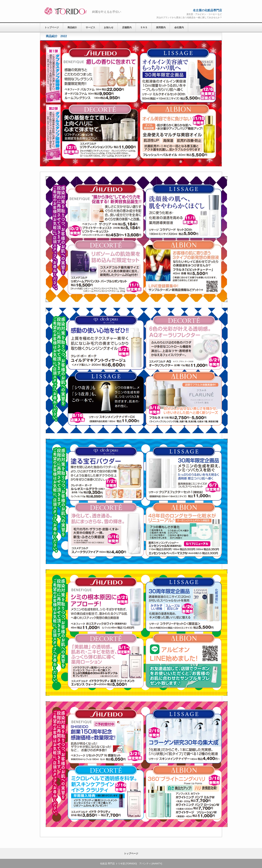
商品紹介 (72, 27)
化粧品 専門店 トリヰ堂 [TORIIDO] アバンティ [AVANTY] (65, 11)
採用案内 (161, 27)
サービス (90, 27)
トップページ (52, 27)
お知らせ (109, 27)
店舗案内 (127, 27)
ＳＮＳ (144, 27)
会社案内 (179, 27)
